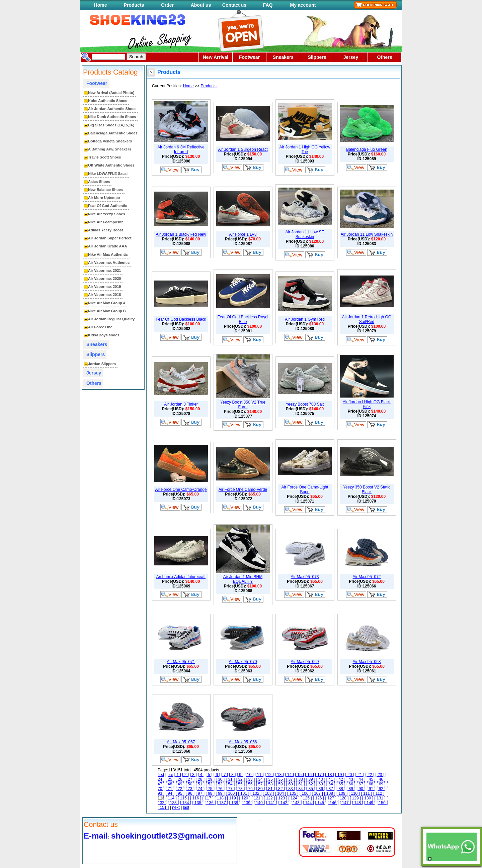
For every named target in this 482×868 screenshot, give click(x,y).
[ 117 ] (208, 798)
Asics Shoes (99, 182)
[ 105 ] (293, 793)
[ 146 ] (333, 803)
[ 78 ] (240, 789)
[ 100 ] (231, 793)
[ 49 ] (180, 784)
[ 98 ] (210, 793)
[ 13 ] (279, 775)
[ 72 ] (180, 789)
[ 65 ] (341, 784)
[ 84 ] (301, 789)
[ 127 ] (331, 798)
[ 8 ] (232, 775)
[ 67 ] (361, 784)
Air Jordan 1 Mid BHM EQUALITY (243, 579)
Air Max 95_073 (305, 577)
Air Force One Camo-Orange (181, 490)
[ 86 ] (321, 789)
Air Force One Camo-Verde (243, 490)
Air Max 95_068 (367, 662)
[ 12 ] (269, 775)
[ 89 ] (351, 789)
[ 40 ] (321, 779)
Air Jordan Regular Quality (111, 319)
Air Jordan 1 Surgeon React (243, 149)
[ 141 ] (272, 803)
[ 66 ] (351, 784)
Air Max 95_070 (243, 662)
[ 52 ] (210, 784)
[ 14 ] (289, 775)
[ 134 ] (186, 803)
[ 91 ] (371, 789)
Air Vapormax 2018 (104, 295)
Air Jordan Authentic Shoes (112, 109)
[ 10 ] (249, 775)
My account (303, 5)
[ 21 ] (360, 775)
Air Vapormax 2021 (104, 270)
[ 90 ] (361, 789)
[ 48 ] (170, 784)
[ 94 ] (170, 793)
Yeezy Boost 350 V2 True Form (243, 405)
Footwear (249, 57)
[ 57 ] (261, 784)
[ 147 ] (345, 803)
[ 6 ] (217, 775)
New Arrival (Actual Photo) (111, 93)
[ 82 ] (281, 789)
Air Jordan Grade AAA (107, 246)
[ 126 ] (318, 798)
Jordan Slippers (102, 364)
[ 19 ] (340, 775)
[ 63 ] (321, 784)
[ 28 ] (200, 779)
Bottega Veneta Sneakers (110, 141)
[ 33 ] (251, 779)
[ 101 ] (244, 793)
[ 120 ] (245, 798)
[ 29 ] (210, 779)
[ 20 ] (350, 775)
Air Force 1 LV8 (243, 234)
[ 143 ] (296, 803)
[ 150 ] (382, 803)
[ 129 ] (355, 798)
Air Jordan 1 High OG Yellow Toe (305, 149)
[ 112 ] (379, 793)
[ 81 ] (271, 789)
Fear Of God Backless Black (181, 319)
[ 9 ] (240, 775)
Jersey (351, 57)
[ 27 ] (190, 779)
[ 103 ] (268, 793)
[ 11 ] (259, 775)
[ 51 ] (200, 784)
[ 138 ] (235, 803)
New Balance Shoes (105, 190)
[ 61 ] (301, 784)
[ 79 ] (251, 789)
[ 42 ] (341, 779)
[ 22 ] (370, 775)
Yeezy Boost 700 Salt (305, 404)
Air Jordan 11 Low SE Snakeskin (305, 234)
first (161, 775)
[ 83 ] (291, 789)
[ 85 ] (311, 789)
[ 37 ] (291, 779)
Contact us (234, 5)
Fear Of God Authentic (108, 206)
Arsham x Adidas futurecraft (181, 577)
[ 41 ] (331, 779)
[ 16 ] (309, 775)
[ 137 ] (222, 803)
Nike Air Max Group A (107, 303)
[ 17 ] (319, 775)
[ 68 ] (371, 784)
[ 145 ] (320, 803)
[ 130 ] (368, 798)
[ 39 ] (311, 779)
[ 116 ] (196, 798)
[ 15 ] (299, 775)
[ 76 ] (220, 789)
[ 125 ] (306, 798)
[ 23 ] (380, 775)
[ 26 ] (180, 779)
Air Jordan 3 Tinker (181, 404)
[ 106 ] (305, 793)
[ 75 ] (210, 789)
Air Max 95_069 (305, 662)
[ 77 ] (230, 789)
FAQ (268, 5)
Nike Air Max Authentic (108, 254)
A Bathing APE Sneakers (110, 149)
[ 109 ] (342, 793)
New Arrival (216, 57)
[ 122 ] (269, 798)
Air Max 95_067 (181, 742)
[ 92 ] (381, 789)
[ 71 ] (170, 789)
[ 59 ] (281, 784)
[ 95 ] (180, 793)
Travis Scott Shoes (104, 157)
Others (384, 57)
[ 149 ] (370, 803)
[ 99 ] (220, 793)
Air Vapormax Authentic (109, 262)
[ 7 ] (225, 775)
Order (167, 5)
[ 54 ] (230, 784)
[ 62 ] (311, 784)
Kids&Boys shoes (104, 335)
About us (201, 5)
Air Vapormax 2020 (104, 279)
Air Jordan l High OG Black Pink (367, 404)
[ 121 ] (257, 798)
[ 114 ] (171, 798)
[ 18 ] (330, 775)
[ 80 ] (261, 789)
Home (101, 5)
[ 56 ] (251, 784)
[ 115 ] (183, 798)
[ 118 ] (220, 798)
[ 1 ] (178, 775)
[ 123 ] (282, 798)
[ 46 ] (381, 779)
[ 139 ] (247, 803)
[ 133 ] (173, 803)
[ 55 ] (240, 784)
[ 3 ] (193, 775)
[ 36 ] (281, 779)
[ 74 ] (200, 789)
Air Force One (100, 327)
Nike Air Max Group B (107, 311)
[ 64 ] (331, 784)
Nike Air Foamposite (106, 222)
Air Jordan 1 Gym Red (305, 319)
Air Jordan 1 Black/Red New (181, 234)
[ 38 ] (301, 779)
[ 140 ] (259, 803)
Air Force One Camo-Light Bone (305, 490)
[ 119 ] (232, 798)
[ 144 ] (308, 803)
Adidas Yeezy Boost (105, 230)
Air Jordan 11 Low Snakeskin (367, 234)
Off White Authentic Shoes (111, 165)
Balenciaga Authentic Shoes (113, 133)
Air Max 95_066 (243, 742)
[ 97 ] (200, 793)
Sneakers (283, 57)
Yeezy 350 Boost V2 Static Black (367, 490)
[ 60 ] (291, 784)
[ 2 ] (185, 775)
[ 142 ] (284, 803)
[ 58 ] (271, 784)
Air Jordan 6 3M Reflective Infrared (181, 149)
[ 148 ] (358, 803)
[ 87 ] (331, 789)
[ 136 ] (210, 803)
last (186, 807)
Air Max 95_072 (367, 577)
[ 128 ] (343, 798)
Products (134, 5)
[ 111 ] (366, 793)
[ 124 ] (294, 798)
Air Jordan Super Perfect (110, 238)
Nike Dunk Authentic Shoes (112, 117)
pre (170, 775)
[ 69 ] (381, 784)
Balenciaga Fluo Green (367, 149)
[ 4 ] (201, 775)
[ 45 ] (371, 779)
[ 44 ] (361, 779)
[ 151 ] (163, 807)
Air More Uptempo (104, 198)
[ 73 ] (190, 789)
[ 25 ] (170, 779)
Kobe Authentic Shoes (108, 101)
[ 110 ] (354, 793)
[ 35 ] (271, 779)
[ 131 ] (380, 798)
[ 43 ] (351, 779)
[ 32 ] (240, 779)
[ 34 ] (261, 779)
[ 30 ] (220, 779)
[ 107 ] (317, 793)
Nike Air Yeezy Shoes (107, 214)
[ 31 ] (230, 779)
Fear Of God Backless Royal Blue (243, 319)
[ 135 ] (198, 803)
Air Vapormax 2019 (104, 287)
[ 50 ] (190, 784)
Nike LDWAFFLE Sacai (108, 174)
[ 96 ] (190, 793)
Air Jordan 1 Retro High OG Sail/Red (367, 319)
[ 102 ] (256, 793)
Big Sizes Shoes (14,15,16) (111, 125)
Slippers (317, 57)
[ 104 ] (280, 793)
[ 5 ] (209, 775)
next (176, 807)
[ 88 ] (341, 789)
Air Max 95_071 (181, 662)
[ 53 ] (220, 784)
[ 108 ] (330, 793)
